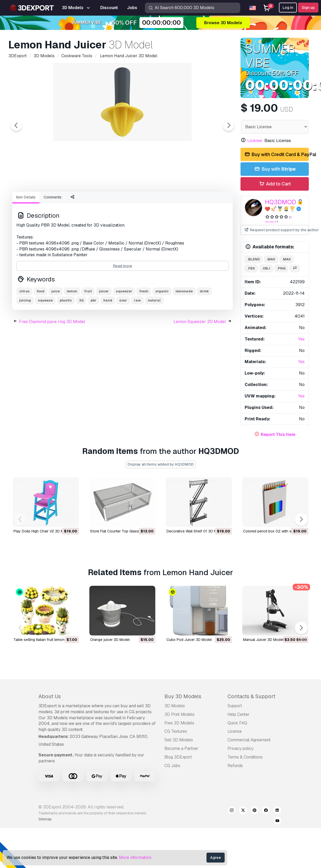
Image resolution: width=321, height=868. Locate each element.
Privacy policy (240, 748)
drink (204, 320)
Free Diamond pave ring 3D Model (52, 350)
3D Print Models (179, 714)
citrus (24, 320)
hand (108, 329)
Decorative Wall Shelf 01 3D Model (195, 531)
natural (154, 329)
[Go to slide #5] (171, 202)
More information (135, 857)
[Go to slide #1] (38, 202)
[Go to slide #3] (105, 202)
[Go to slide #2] (72, 202)
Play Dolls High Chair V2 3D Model (42, 531)
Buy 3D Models (183, 696)
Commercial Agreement (249, 740)
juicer (104, 320)
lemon (72, 320)
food (41, 320)
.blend (254, 259)
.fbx (251, 268)
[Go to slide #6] (205, 202)
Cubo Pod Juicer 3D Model (189, 640)
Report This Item (278, 435)
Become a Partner (181, 748)
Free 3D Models (179, 723)
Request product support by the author (276, 230)
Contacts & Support (251, 696)
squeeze (45, 329)
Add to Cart (275, 184)
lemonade (184, 320)
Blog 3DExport (178, 757)
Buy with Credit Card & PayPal (276, 155)
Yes (301, 339)
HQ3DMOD (280, 202)
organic (162, 320)
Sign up (308, 8)
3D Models (175, 706)
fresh (144, 320)
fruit (88, 320)
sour (123, 329)
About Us (50, 696)
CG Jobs (172, 766)
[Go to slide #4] (138, 202)
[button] (301, 520)
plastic (66, 329)
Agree (216, 858)
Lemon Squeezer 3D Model (200, 350)
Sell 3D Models (179, 740)
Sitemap (45, 819)
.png (281, 268)
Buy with (275, 169)
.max (271, 259)
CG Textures (176, 731)
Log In (288, 8)
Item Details (26, 226)
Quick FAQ (237, 723)
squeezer (124, 320)
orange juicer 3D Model (110, 640)
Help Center (239, 714)
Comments (53, 226)
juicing (25, 329)
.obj (266, 268)
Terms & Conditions (245, 757)
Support (235, 706)
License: (255, 141)
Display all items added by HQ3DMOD (161, 464)
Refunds (235, 766)
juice (56, 320)
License (235, 731)
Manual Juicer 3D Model (263, 640)
